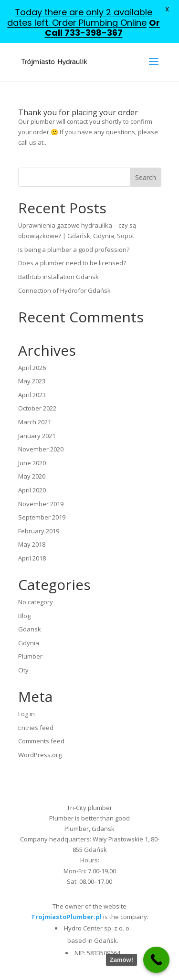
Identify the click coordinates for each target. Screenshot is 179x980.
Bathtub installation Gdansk (58, 277)
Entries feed (36, 728)
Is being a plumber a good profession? (74, 250)
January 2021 (37, 436)
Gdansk (30, 629)
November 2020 (41, 449)
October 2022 (37, 408)
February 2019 (39, 531)
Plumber (30, 656)
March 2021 (35, 422)
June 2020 (32, 463)
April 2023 (32, 395)
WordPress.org (40, 755)
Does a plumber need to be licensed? (72, 263)
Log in (26, 714)
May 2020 (32, 476)
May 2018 (32, 544)
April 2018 (32, 558)
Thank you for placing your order (78, 112)
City (23, 670)
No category (36, 602)
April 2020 (32, 490)
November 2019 (41, 504)
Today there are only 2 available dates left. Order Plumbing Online (80, 17)
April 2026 (32, 368)
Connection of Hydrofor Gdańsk (64, 290)
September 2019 (42, 517)
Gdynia (29, 643)
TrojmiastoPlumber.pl (66, 917)
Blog (24, 616)
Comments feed (41, 741)
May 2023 (32, 381)
